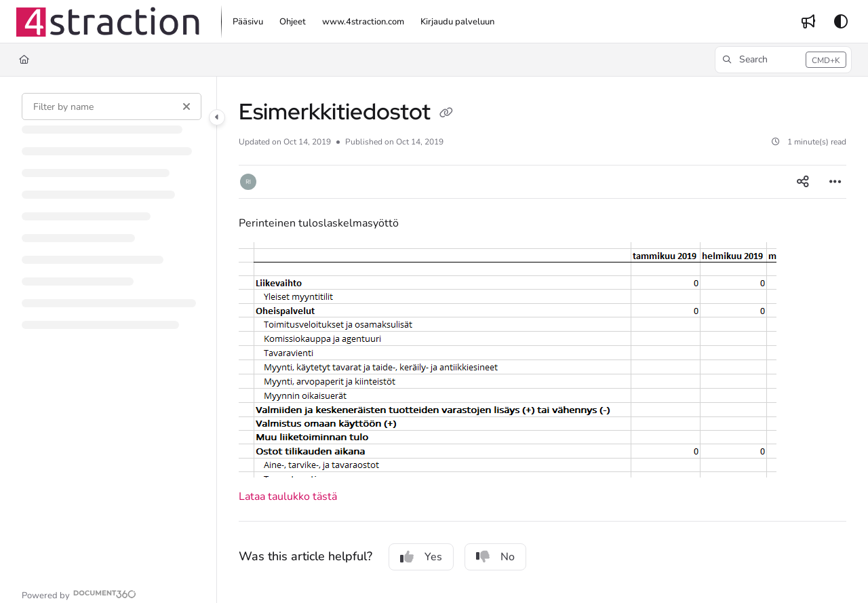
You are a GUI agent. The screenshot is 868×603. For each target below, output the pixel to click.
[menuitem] (248, 22)
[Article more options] (835, 182)
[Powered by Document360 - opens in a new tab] (79, 594)
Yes (421, 557)
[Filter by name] (112, 106)
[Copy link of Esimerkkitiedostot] (446, 114)
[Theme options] (841, 22)
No (495, 557)
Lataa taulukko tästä (288, 497)
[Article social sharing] (803, 182)
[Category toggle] (217, 117)
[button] (108, 22)
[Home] (24, 60)
